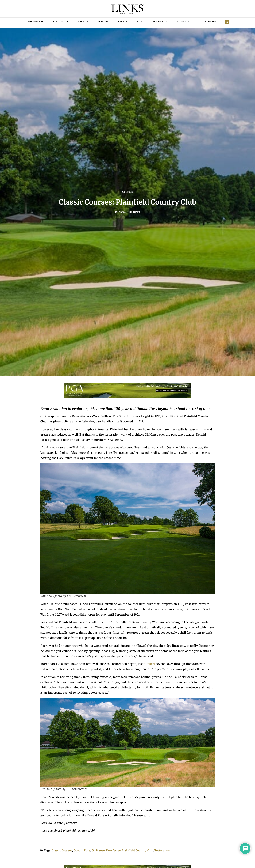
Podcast (103, 22)
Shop (140, 22)
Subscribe (211, 22)
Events (122, 22)
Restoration (162, 850)
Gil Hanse (98, 850)
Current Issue (186, 22)
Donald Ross (82, 850)
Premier (83, 22)
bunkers (149, 664)
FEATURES (61, 22)
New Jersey (113, 850)
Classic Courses (62, 850)
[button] (227, 22)
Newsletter (160, 22)
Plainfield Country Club (137, 850)
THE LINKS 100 (36, 22)
